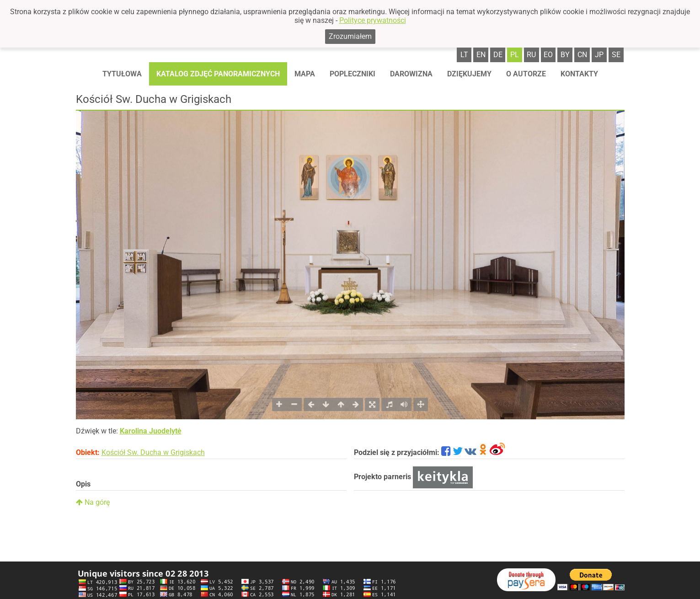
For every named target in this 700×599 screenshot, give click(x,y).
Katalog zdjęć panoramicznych (218, 74)
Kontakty (579, 74)
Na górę (93, 502)
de (498, 55)
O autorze (526, 74)
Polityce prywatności (373, 20)
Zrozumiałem (350, 36)
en (481, 55)
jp (599, 55)
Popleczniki (353, 74)
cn (582, 55)
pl (515, 55)
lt (464, 55)
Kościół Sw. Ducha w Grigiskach (153, 452)
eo (548, 55)
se (616, 55)
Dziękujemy (469, 74)
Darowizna (411, 74)
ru (531, 55)
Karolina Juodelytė (151, 431)
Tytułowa (122, 74)
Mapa (305, 74)
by (565, 55)
